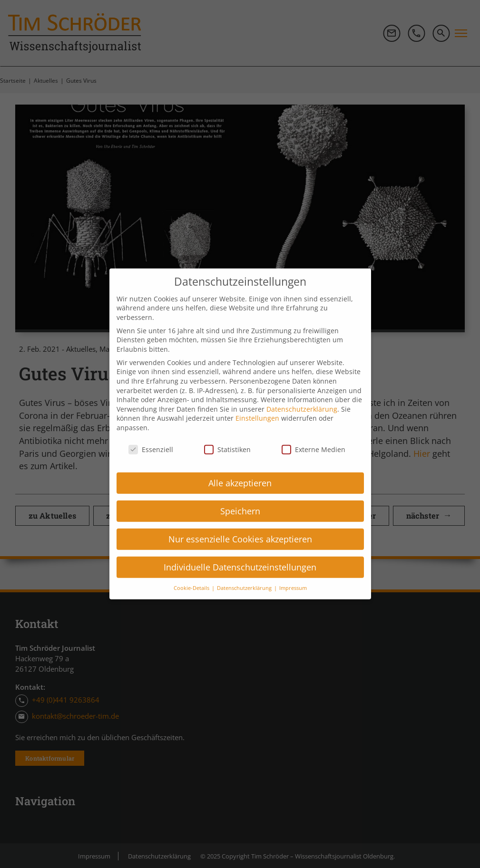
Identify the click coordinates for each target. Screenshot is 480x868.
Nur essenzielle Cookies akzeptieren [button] (240, 526)
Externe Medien (313, 436)
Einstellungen (257, 405)
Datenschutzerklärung (302, 396)
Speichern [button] (240, 498)
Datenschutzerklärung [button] (245, 575)
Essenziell (151, 436)
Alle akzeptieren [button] (240, 470)
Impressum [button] (293, 575)
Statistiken (227, 436)
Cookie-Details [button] (192, 575)
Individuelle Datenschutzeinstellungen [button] (240, 554)
